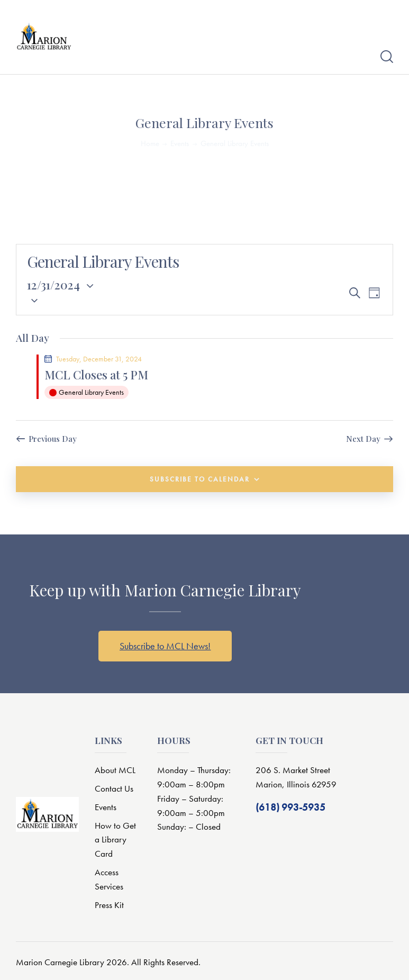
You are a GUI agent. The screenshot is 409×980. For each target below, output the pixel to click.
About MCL (115, 770)
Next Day (363, 439)
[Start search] (387, 57)
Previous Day (53, 439)
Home (150, 143)
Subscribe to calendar (200, 479)
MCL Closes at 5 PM (96, 375)
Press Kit (109, 905)
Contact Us (114, 788)
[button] (187, 300)
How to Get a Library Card (115, 840)
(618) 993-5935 (290, 807)
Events (180, 143)
